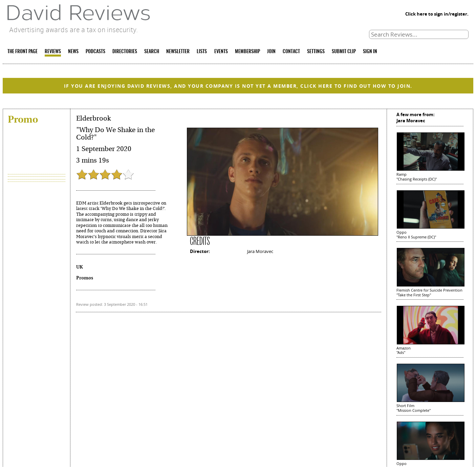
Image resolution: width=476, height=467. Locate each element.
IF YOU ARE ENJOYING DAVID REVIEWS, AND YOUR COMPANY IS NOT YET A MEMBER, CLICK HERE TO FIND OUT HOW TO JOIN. (238, 86)
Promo (23, 119)
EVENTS (221, 52)
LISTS (202, 52)
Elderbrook (93, 118)
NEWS (73, 52)
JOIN (271, 52)
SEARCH (152, 52)
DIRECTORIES (125, 52)
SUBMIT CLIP (344, 52)
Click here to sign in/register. (437, 14)
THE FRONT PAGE (23, 52)
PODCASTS (95, 52)
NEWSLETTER (178, 52)
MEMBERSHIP (247, 52)
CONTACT (291, 52)
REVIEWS (53, 52)
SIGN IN (370, 52)
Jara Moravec (260, 251)
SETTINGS (316, 52)
